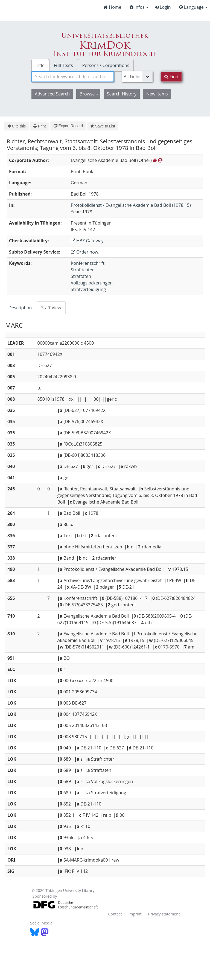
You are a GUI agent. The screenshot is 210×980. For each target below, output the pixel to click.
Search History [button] (122, 94)
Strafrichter (82, 270)
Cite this (17, 126)
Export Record (68, 126)
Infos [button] (139, 7)
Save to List (103, 126)
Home (112, 7)
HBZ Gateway (87, 241)
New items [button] (157, 94)
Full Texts (63, 65)
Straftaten (81, 276)
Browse (89, 94)
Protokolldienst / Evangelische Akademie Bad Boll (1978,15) (131, 205)
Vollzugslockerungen (92, 283)
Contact (115, 914)
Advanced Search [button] (52, 94)
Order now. (85, 252)
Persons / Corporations (106, 65)
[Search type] (137, 77)
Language (193, 7)
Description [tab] (20, 308)
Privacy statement (164, 914)
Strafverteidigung (88, 289)
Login (163, 7)
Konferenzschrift (88, 263)
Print (40, 126)
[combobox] (73, 77)
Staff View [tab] (51, 308)
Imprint (135, 914)
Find (171, 77)
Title (40, 65)
